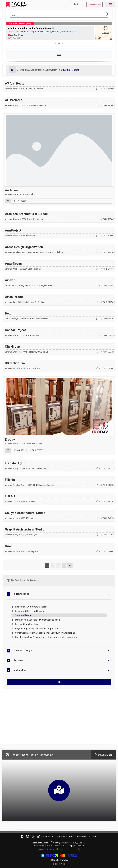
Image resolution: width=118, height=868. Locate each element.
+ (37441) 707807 (107, 219)
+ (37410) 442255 (107, 468)
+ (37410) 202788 (107, 485)
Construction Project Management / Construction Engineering (45, 633)
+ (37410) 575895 (107, 236)
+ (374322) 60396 (107, 319)
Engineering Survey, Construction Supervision (37, 629)
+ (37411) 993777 (36, 450)
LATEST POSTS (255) (20, 24)
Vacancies (82, 837)
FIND (59, 682)
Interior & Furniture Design (28, 624)
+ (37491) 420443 (107, 285)
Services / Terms (65, 837)
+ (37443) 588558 (107, 335)
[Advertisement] (59, 715)
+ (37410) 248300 (107, 252)
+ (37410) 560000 (107, 89)
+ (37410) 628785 (107, 302)
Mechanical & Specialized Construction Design (37, 620)
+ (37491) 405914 (20, 201)
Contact (93, 837)
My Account (48, 837)
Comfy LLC (59, 843)
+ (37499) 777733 (107, 352)
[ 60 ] (70, 846)
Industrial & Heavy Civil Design (29, 611)
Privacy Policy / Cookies (75, 843)
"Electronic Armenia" (42, 843)
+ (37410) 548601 (107, 551)
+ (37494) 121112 (20, 450)
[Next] (64, 565)
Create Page (94, 4)
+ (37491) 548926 (107, 518)
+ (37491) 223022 (107, 535)
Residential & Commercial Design (31, 607)
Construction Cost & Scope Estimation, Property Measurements (46, 637)
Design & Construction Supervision (39, 70)
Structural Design (70, 70)
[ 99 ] (75, 846)
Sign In (78, 4)
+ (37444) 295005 (107, 105)
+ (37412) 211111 (107, 269)
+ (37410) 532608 (107, 368)
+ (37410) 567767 (107, 502)
